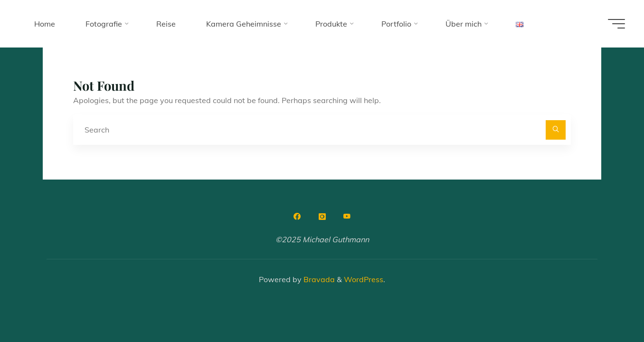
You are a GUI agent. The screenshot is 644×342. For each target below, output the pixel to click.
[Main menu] (616, 24)
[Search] (556, 130)
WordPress (364, 279)
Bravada (318, 279)
